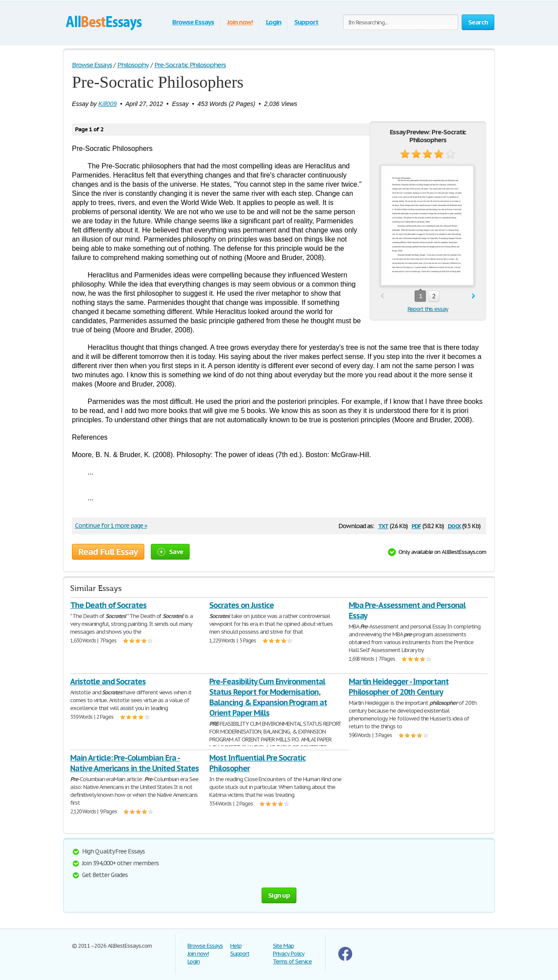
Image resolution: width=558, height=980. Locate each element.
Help (236, 946)
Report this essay (428, 309)
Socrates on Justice (241, 605)
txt (383, 525)
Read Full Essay (108, 552)
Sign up (279, 895)
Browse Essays (193, 22)
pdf (416, 525)
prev (382, 296)
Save (170, 551)
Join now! (240, 22)
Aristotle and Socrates (108, 681)
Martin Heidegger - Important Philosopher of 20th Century (399, 687)
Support (306, 22)
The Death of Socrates (108, 605)
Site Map (283, 946)
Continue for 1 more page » (111, 526)
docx (454, 525)
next (474, 296)
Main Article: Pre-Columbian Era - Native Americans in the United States (134, 763)
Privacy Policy (289, 954)
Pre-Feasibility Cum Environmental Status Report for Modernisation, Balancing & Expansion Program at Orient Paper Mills (268, 697)
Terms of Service (292, 961)
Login (274, 22)
